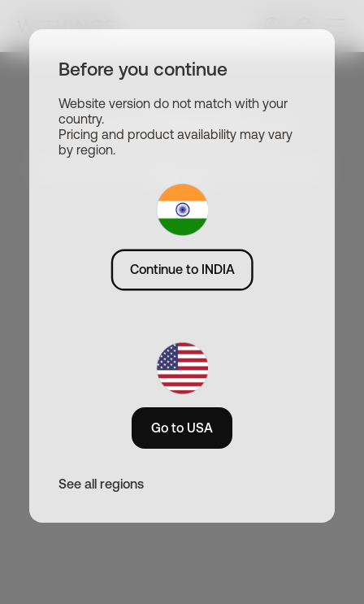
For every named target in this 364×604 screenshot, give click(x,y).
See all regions (101, 484)
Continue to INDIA (182, 269)
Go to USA (182, 428)
